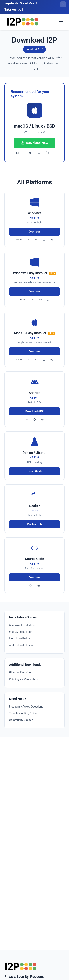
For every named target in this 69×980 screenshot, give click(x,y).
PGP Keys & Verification (23, 679)
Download (34, 232)
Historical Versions (21, 673)
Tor (29, 153)
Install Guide (34, 471)
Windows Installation (22, 625)
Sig (48, 152)
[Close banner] (63, 4)
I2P (18, 153)
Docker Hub (34, 524)
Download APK (34, 411)
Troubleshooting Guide (23, 713)
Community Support (21, 720)
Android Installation (21, 645)
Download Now (34, 143)
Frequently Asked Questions (26, 707)
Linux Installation (19, 638)
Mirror (19, 240)
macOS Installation (21, 632)
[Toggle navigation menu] (61, 22)
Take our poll (14, 9)
